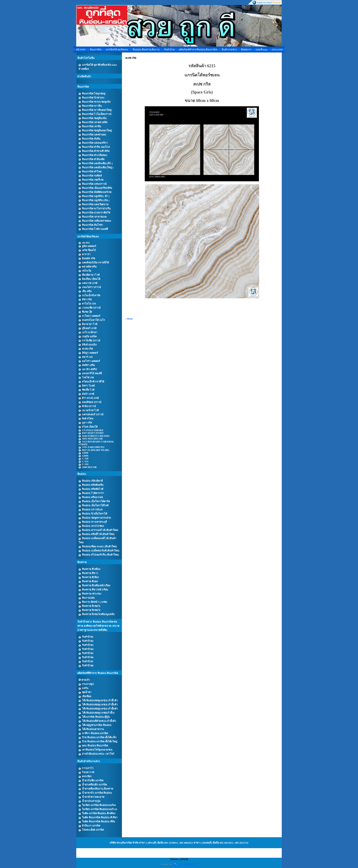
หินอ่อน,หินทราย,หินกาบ (146, 49)
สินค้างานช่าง (229, 49)
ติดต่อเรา (246, 49)
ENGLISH (277, 49)
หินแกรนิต (96, 49)
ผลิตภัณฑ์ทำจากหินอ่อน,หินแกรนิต (198, 49)
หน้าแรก (81, 49)
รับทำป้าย (169, 49)
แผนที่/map (261, 49)
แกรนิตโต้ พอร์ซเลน (117, 49)
